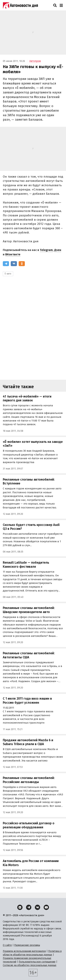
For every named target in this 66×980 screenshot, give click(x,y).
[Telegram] (6, 264)
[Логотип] (20, 5)
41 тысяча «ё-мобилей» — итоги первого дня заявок (27, 398)
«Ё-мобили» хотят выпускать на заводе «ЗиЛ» (33, 444)
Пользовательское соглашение (37, 962)
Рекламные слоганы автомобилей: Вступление (29, 482)
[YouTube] (46, 907)
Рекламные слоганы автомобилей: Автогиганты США (29, 655)
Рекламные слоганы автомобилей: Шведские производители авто (29, 610)
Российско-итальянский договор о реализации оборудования (29, 825)
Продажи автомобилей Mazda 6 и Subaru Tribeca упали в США (28, 742)
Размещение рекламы (27, 945)
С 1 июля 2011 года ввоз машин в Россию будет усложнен (27, 701)
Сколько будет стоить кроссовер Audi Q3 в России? (31, 527)
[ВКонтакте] (14, 264)
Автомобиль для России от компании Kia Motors (31, 863)
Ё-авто (8, 274)
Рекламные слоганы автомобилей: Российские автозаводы (29, 780)
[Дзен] (20, 907)
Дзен (58, 250)
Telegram (46, 250)
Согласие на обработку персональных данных (30, 965)
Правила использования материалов (24, 951)
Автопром (35, 61)
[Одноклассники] (22, 264)
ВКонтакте (13, 254)
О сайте (7, 945)
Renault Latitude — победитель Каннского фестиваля (26, 565)
